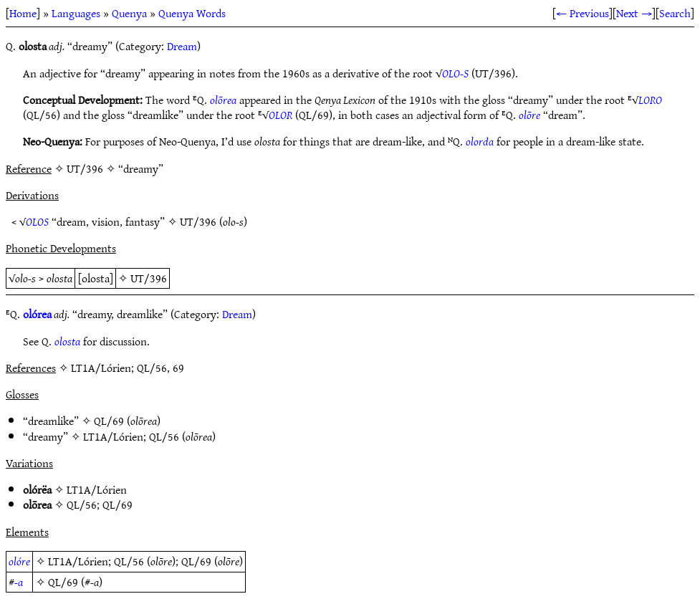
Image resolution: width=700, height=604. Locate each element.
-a (19, 582)
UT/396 (198, 221)
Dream (182, 46)
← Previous (582, 13)
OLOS (37, 221)
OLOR (281, 115)
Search (675, 13)
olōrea (223, 100)
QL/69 (109, 421)
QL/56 (164, 436)
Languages (76, 13)
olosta (67, 341)
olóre (19, 561)
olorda (480, 141)
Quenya (129, 13)
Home (23, 13)
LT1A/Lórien (113, 436)
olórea (37, 314)
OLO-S (455, 73)
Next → (634, 13)
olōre (529, 115)
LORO (650, 100)
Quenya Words (192, 13)
